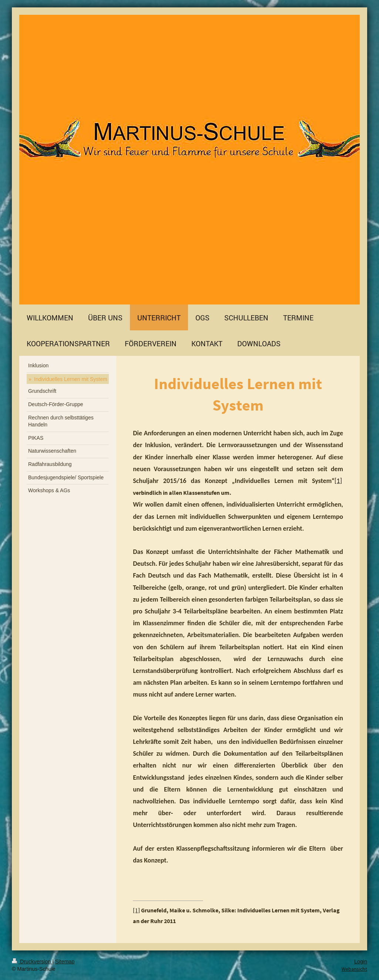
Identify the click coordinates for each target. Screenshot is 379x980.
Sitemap (65, 962)
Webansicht (354, 969)
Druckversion (32, 962)
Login (361, 962)
